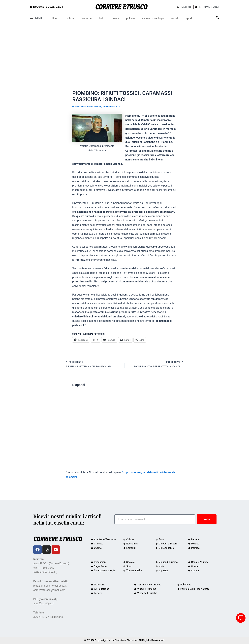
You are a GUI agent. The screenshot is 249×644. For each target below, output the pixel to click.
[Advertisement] (124, 48)
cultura (70, 18)
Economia (86, 18)
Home (55, 18)
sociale (175, 18)
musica (115, 18)
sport (189, 18)
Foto (102, 18)
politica (130, 18)
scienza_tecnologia (153, 18)
